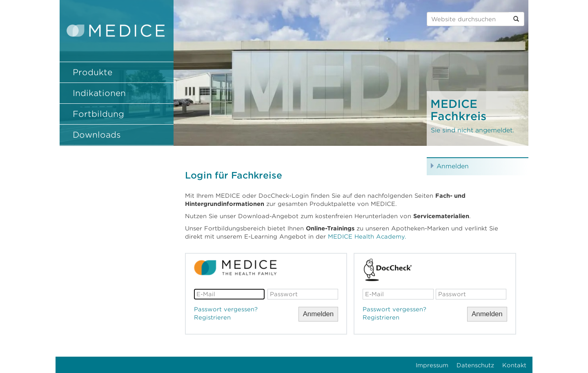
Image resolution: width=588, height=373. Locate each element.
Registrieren (212, 317)
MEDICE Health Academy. (367, 237)
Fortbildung (98, 114)
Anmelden (453, 166)
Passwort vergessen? (226, 309)
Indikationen (99, 93)
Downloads (97, 135)
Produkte (92, 72)
